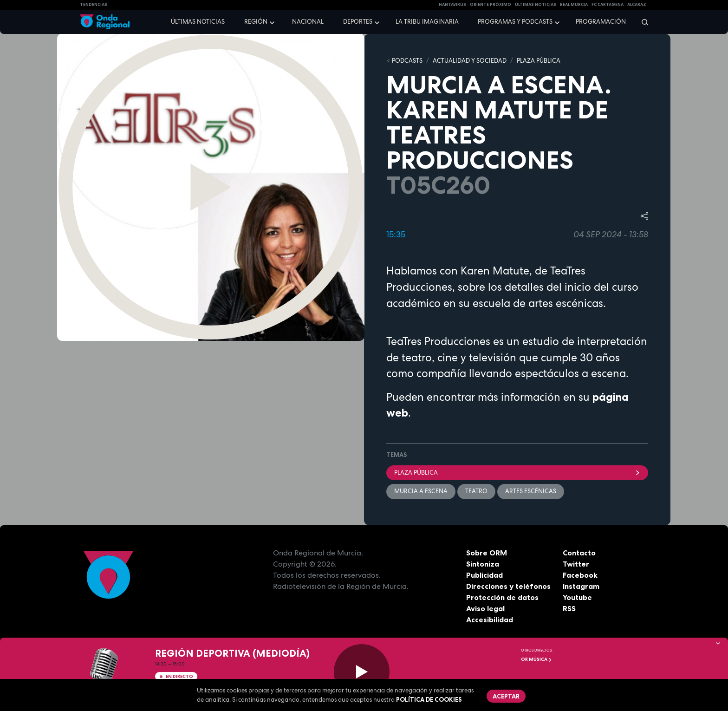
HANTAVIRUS (452, 5)
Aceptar (506, 696)
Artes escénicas (531, 491)
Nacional (308, 22)
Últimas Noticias (536, 5)
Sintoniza (483, 564)
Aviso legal (485, 608)
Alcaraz (637, 5)
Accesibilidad (490, 620)
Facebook (580, 575)
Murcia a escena (421, 491)
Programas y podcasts (515, 22)
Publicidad (484, 575)
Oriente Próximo (491, 5)
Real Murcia (574, 5)
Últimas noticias (198, 22)
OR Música (536, 659)
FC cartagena (608, 5)
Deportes (358, 22)
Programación (601, 22)
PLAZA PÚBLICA (539, 61)
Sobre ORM (487, 553)
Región (256, 22)
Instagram (581, 586)
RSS (569, 608)
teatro (476, 491)
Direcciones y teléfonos (508, 586)
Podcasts (407, 61)
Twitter (576, 564)
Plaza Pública (517, 473)
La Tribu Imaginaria (427, 22)
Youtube (577, 597)
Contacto (579, 553)
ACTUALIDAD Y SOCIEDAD (470, 61)
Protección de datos (502, 597)
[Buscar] (642, 22)
